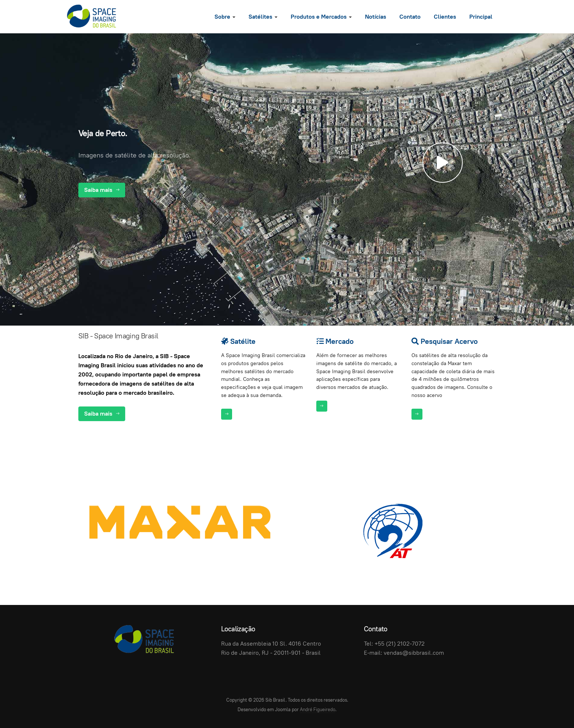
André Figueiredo (318, 710)
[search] (507, 16)
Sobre (225, 17)
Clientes (445, 17)
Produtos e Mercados (321, 17)
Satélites (263, 17)
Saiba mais (102, 190)
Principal (481, 17)
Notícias (376, 17)
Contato (410, 17)
